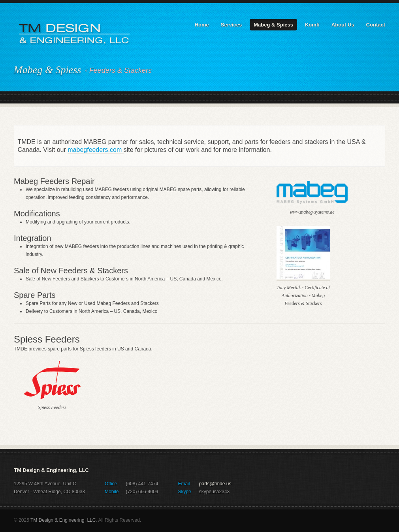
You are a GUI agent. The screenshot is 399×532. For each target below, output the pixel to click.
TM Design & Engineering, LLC (63, 520)
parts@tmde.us (215, 484)
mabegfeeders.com (95, 150)
